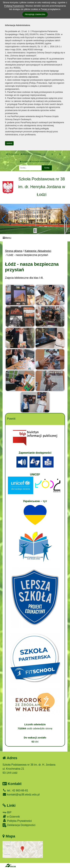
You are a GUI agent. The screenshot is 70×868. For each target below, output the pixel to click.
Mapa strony (26, 154)
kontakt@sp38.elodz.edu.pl (21, 795)
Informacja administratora (40, 162)
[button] (4, 219)
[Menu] (35, 238)
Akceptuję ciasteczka (35, 14)
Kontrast (24, 162)
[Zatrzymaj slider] (35, 231)
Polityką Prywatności (14, 6)
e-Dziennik (11, 816)
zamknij (9, 143)
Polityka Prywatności (17, 821)
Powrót (11, 419)
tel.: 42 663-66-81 (15, 790)
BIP (7, 812)
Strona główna (13, 154)
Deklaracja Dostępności (19, 825)
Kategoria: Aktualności (38, 251)
